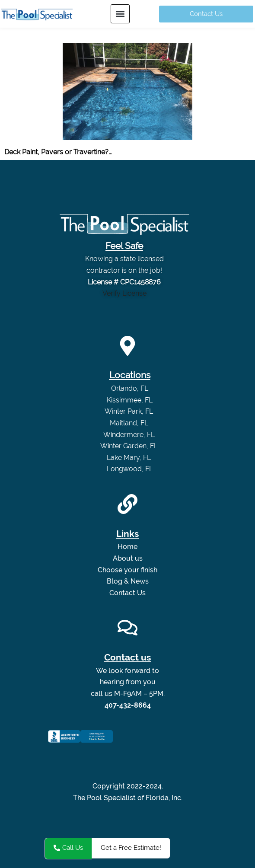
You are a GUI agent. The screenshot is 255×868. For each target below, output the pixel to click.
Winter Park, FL (130, 411)
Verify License (124, 293)
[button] (120, 14)
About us (128, 558)
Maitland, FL (130, 423)
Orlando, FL (130, 388)
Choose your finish (127, 570)
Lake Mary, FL (130, 458)
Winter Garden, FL (130, 446)
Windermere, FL (130, 435)
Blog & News (128, 581)
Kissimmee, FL (130, 400)
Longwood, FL (130, 469)
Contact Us (127, 593)
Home (127, 547)
